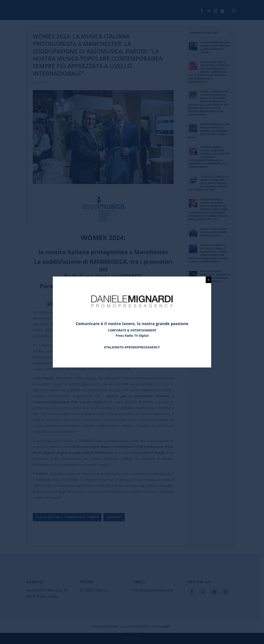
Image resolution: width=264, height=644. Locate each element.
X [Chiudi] (208, 280)
